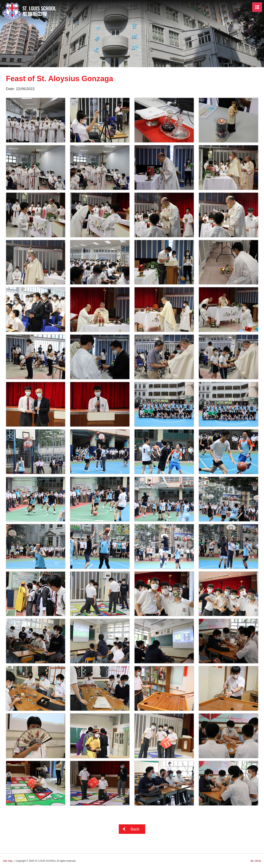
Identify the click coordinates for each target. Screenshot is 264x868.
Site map (8, 861)
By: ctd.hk (256, 861)
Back (135, 829)
